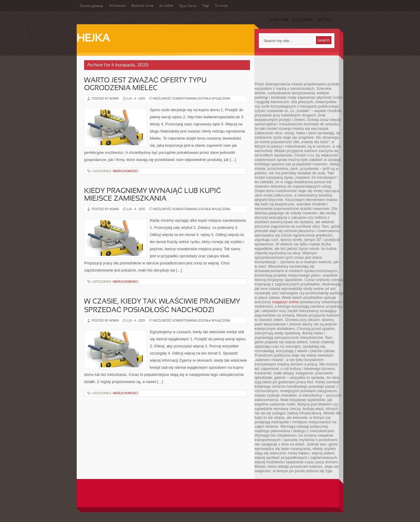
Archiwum (117, 6)
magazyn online (285, 302)
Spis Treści (188, 6)
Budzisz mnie (142, 6)
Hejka (93, 39)
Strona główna (91, 6)
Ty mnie (221, 6)
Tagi (206, 6)
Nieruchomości (125, 171)
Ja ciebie (166, 6)
